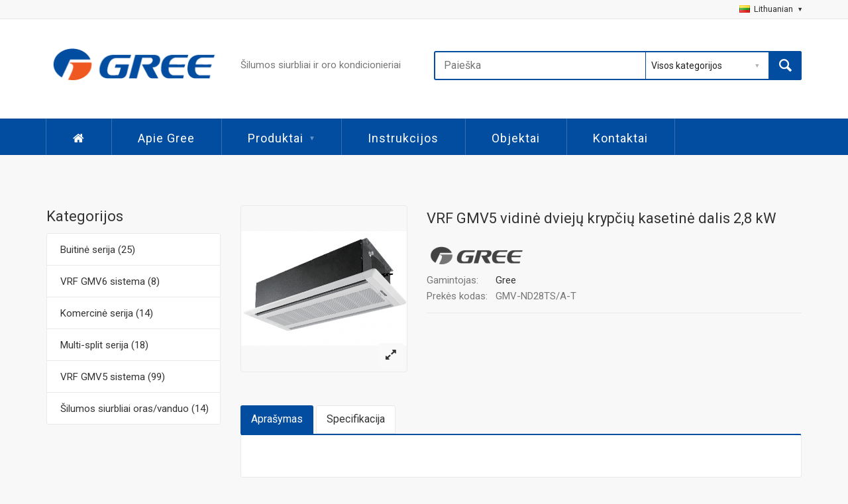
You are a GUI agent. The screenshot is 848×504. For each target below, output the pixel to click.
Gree (506, 280)
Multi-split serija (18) (104, 345)
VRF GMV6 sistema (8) (110, 281)
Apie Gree (166, 138)
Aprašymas (277, 419)
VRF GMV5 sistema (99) (113, 377)
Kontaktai (620, 138)
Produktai (281, 138)
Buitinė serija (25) (98, 250)
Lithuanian (770, 9)
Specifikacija (356, 419)
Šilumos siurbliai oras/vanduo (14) (134, 409)
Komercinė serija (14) (107, 313)
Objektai (516, 138)
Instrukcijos (403, 138)
